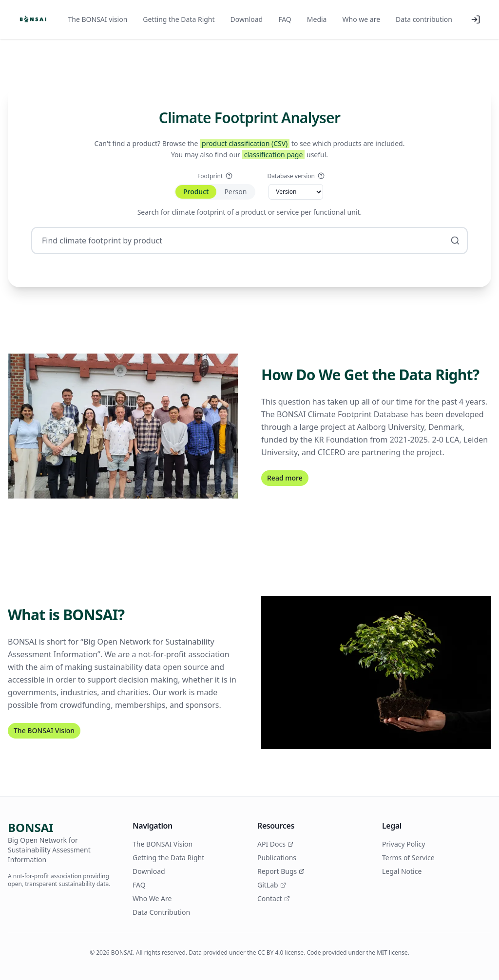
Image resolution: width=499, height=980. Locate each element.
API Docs (275, 844)
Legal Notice (402, 871)
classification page (274, 155)
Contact (274, 898)
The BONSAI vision (98, 19)
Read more (285, 478)
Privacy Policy (403, 844)
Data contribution (424, 19)
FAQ (285, 19)
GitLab (272, 885)
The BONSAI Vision (44, 730)
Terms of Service (408, 858)
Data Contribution (161, 912)
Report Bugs (281, 871)
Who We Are (152, 898)
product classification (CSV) (245, 143)
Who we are (361, 19)
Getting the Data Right (179, 19)
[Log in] (476, 19)
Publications (277, 858)
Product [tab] (196, 192)
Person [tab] (235, 192)
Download (247, 19)
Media (317, 19)
